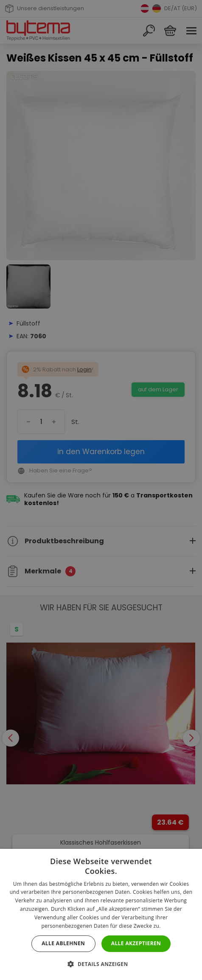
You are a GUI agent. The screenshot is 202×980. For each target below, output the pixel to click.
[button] (101, 964)
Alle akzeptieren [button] (136, 943)
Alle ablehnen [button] (63, 943)
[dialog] (101, 490)
